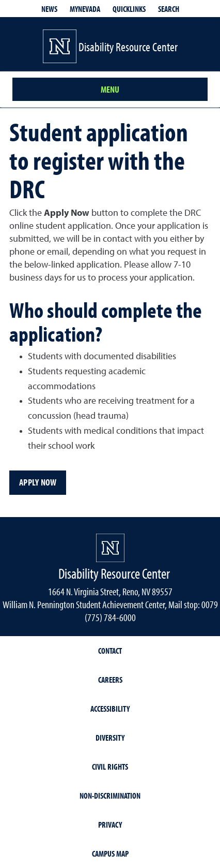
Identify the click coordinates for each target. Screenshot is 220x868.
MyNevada (85, 9)
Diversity (110, 738)
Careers (110, 680)
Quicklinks (129, 9)
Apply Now (38, 482)
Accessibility (110, 709)
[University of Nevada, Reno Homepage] (110, 548)
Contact (110, 651)
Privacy (110, 825)
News (49, 9)
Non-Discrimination (110, 796)
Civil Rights (110, 767)
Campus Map (110, 854)
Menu (110, 89)
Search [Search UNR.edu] (169, 9)
